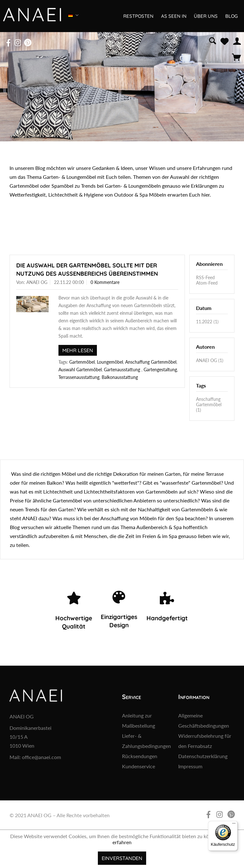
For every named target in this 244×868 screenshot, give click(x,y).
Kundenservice (139, 766)
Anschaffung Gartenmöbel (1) (209, 404)
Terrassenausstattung (79, 377)
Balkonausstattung (120, 377)
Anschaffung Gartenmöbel (151, 362)
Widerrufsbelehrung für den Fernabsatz (205, 741)
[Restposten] (138, 16)
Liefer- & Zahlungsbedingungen (146, 741)
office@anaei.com (41, 757)
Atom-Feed (207, 283)
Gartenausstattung (123, 370)
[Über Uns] (205, 16)
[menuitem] (213, 40)
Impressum (190, 766)
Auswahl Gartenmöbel (80, 370)
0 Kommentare (105, 282)
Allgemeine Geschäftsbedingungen (204, 720)
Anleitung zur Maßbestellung (139, 720)
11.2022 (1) (207, 322)
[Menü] (234, 825)
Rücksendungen (140, 756)
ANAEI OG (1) (210, 360)
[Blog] (231, 16)
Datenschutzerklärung (203, 756)
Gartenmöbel (82, 362)
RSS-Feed (205, 277)
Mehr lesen (78, 350)
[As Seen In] (173, 16)
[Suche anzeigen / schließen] (213, 40)
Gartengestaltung (160, 370)
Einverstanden (122, 858)
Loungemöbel (110, 362)
